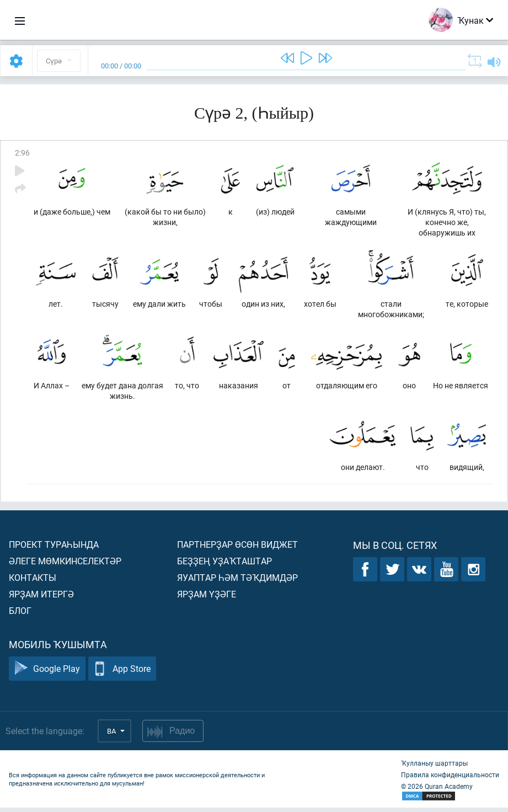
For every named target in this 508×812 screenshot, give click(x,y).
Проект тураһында (54, 549)
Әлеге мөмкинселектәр (65, 565)
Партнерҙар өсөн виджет (237, 549)
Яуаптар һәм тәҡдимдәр (237, 582)
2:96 (22, 153)
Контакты (33, 582)
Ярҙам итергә (41, 598)
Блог (20, 615)
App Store (122, 673)
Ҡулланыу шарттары (434, 767)
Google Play (47, 673)
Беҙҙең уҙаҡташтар (224, 565)
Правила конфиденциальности (450, 779)
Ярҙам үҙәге (207, 598)
